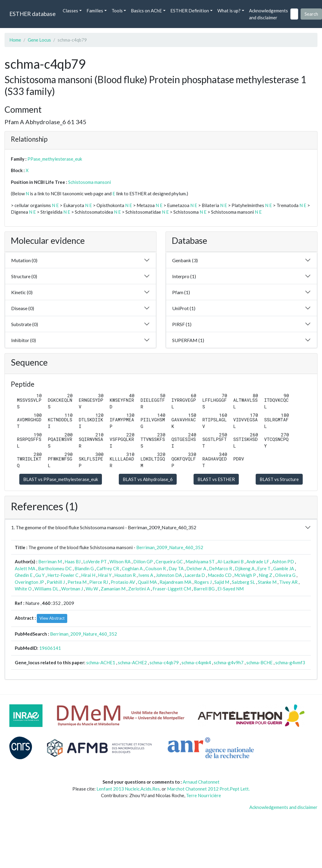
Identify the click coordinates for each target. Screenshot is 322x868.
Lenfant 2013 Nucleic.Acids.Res (128, 789)
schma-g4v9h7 (229, 662)
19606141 (50, 648)
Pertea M (77, 582)
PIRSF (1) (182, 324)
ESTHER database (32, 14)
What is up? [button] (229, 11)
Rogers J (203, 582)
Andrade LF (258, 561)
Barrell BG (204, 589)
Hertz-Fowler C (63, 575)
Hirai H (88, 575)
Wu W (92, 589)
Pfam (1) (181, 292)
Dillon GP (143, 561)
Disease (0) (23, 308)
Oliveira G (285, 575)
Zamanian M (113, 589)
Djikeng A (245, 568)
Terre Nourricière (204, 795)
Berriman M (50, 561)
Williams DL (46, 589)
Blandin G (84, 568)
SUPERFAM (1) (188, 340)
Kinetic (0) (22, 292)
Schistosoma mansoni (90, 182)
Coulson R (156, 568)
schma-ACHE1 (101, 662)
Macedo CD (220, 575)
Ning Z (265, 575)
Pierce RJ (99, 582)
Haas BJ (73, 561)
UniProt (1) (184, 308)
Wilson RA (120, 561)
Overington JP (29, 582)
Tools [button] (117, 11)
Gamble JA (284, 568)
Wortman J (72, 589)
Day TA (176, 568)
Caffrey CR (108, 568)
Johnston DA (169, 575)
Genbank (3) (185, 260)
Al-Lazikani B (230, 561)
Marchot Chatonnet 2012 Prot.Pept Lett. (208, 789)
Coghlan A (132, 568)
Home (15, 40)
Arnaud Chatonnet (201, 782)
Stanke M (267, 582)
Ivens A (146, 575)
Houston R (125, 575)
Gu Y (40, 575)
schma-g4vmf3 (290, 662)
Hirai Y (105, 575)
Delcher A (196, 568)
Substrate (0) (25, 324)
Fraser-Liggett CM (172, 589)
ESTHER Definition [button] (190, 11)
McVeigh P (245, 575)
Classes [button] (70, 11)
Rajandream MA (175, 582)
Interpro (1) (184, 276)
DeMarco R (221, 568)
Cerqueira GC (169, 561)
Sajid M (222, 582)
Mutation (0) (24, 260)
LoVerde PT (95, 561)
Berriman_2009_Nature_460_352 (170, 547)
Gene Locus (39, 40)
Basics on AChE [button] (146, 11)
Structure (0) (24, 276)
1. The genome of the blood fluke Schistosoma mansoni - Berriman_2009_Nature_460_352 (104, 527)
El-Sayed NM (230, 589)
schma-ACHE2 (132, 662)
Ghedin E (24, 575)
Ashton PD (283, 561)
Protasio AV (123, 582)
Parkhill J (56, 582)
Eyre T (264, 568)
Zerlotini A (139, 589)
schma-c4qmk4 (196, 662)
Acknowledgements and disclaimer (268, 14)
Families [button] (95, 11)
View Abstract (52, 618)
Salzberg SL (243, 582)
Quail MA (147, 582)
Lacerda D (195, 575)
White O (23, 589)
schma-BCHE (259, 662)
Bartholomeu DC (55, 568)
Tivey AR (288, 582)
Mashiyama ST (200, 561)
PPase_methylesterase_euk (55, 159)
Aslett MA (25, 568)
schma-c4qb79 (164, 662)
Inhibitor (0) (24, 340)
